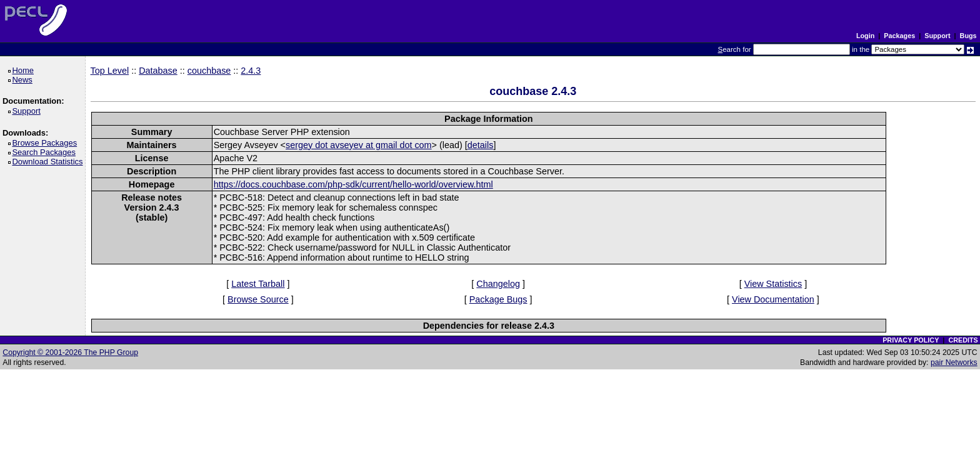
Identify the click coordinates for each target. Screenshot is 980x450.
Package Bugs (498, 299)
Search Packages (46, 152)
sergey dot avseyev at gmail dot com (359, 145)
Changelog (498, 284)
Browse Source (258, 299)
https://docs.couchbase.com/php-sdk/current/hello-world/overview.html (353, 184)
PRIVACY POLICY (911, 340)
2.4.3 (251, 71)
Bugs (968, 36)
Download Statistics (49, 162)
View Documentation (773, 299)
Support (937, 36)
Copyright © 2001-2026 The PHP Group (70, 352)
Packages (899, 36)
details (481, 145)
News (24, 80)
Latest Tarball (258, 284)
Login (865, 36)
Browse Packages (47, 143)
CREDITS (963, 340)
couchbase (209, 71)
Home (25, 70)
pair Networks (954, 362)
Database (158, 71)
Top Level (110, 71)
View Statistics (773, 284)
